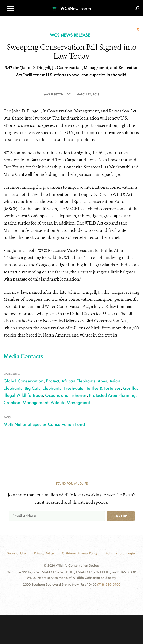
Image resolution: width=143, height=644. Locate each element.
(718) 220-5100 (109, 584)
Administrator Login (120, 553)
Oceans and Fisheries (66, 395)
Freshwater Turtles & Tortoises (92, 388)
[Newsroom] (72, 6)
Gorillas (131, 388)
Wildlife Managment (70, 402)
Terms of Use (16, 553)
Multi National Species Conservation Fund (44, 424)
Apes (102, 381)
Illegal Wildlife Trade (23, 395)
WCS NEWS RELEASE (70, 35)
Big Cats (32, 388)
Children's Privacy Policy (80, 553)
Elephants (52, 388)
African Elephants (78, 381)
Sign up (121, 516)
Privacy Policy (44, 553)
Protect (53, 381)
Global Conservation (24, 381)
